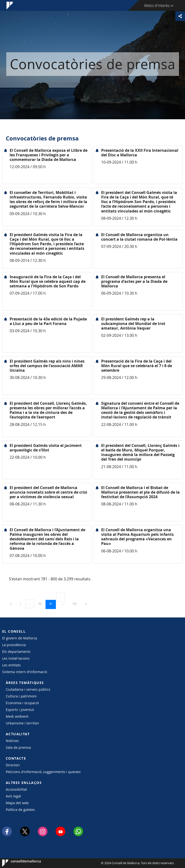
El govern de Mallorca (20, 638)
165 (76, 603)
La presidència (14, 645)
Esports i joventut (20, 710)
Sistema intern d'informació (25, 672)
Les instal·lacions (16, 658)
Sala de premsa (18, 747)
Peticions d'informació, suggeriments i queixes (43, 772)
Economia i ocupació (22, 703)
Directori (13, 765)
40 (52, 603)
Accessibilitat (16, 789)
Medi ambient (17, 716)
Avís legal (13, 796)
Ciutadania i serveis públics (28, 689)
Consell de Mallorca (17, 863)
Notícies (12, 741)
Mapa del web (17, 803)
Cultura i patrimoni (21, 696)
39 (41, 603)
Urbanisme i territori (22, 723)
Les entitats (11, 665)
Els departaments (16, 652)
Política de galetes (20, 810)
